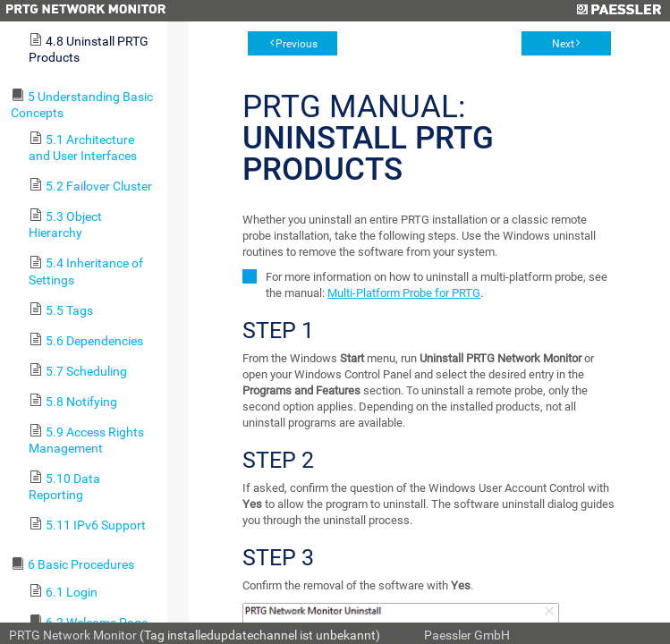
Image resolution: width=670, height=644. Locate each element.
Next (563, 44)
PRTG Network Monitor (73, 635)
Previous (297, 44)
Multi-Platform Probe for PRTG (404, 293)
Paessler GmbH (467, 635)
